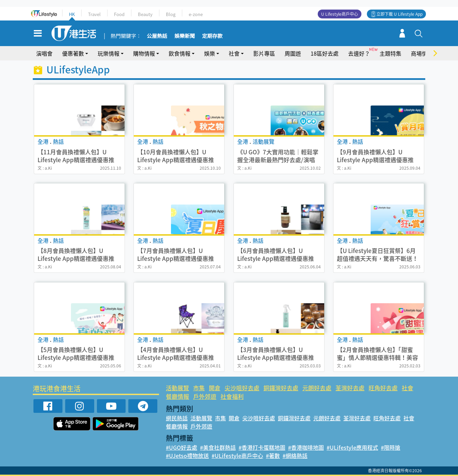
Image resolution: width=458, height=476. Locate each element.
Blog (171, 14)
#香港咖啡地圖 (306, 447)
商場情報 (422, 53)
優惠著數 (73, 53)
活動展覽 (177, 388)
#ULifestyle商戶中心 (237, 456)
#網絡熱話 (295, 456)
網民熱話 (177, 418)
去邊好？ (359, 53)
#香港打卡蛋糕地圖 (262, 447)
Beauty (145, 14)
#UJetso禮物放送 (187, 456)
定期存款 (212, 36)
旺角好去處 (383, 388)
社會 (234, 53)
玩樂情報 (109, 53)
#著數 (273, 456)
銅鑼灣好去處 (281, 388)
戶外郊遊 (205, 396)
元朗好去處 (317, 388)
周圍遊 (293, 53)
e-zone (196, 14)
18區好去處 (325, 53)
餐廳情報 (177, 396)
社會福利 (232, 396)
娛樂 (210, 53)
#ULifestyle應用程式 (352, 447)
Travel (94, 14)
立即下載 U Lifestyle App (399, 14)
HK (72, 14)
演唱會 (44, 53)
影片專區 (264, 53)
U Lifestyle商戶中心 (340, 14)
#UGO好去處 (182, 447)
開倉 (215, 388)
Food (119, 14)
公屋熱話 (157, 36)
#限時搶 (391, 447)
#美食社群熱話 (218, 447)
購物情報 (144, 53)
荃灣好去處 (350, 388)
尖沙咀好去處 (242, 388)
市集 (199, 388)
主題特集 (390, 53)
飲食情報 (180, 53)
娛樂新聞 (185, 36)
